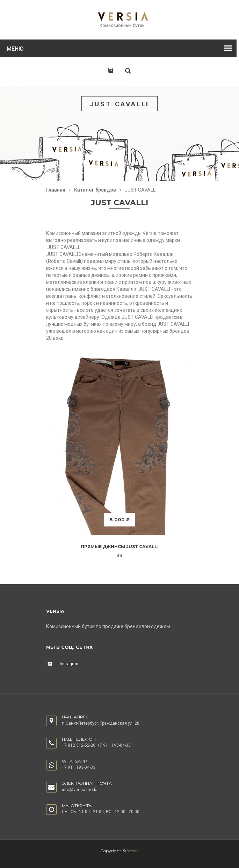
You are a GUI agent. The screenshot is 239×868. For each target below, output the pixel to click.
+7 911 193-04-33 (114, 745)
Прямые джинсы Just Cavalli (120, 547)
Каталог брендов (95, 190)
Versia (133, 851)
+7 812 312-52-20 (79, 745)
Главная (56, 190)
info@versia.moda (80, 790)
